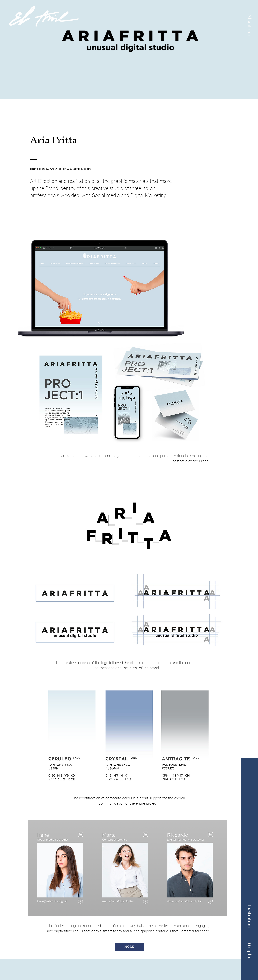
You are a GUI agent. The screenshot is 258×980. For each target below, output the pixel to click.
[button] (250, 25)
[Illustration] (250, 915)
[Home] (44, 16)
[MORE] (129, 947)
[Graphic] (250, 952)
